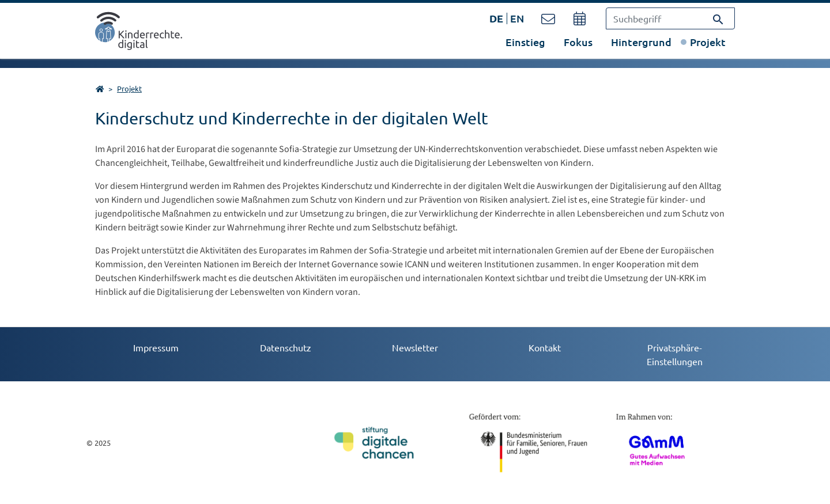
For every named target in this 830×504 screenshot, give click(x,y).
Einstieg (525, 42)
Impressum (156, 347)
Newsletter (415, 347)
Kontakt (545, 347)
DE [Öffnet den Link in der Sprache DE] (496, 18)
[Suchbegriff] (670, 18)
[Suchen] (718, 18)
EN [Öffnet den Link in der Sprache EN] (517, 18)
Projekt (708, 42)
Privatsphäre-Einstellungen (675, 354)
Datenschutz (286, 347)
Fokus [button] (578, 42)
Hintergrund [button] (641, 42)
